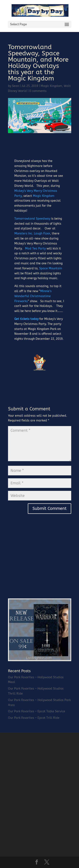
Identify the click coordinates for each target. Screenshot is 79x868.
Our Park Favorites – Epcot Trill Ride (34, 718)
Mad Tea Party (35, 249)
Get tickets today (26, 319)
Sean (15, 86)
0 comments (38, 91)
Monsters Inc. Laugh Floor (32, 234)
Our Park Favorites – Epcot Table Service (37, 711)
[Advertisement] (40, 564)
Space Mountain (51, 268)
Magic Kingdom (51, 86)
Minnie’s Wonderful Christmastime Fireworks (33, 296)
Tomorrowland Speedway (32, 219)
